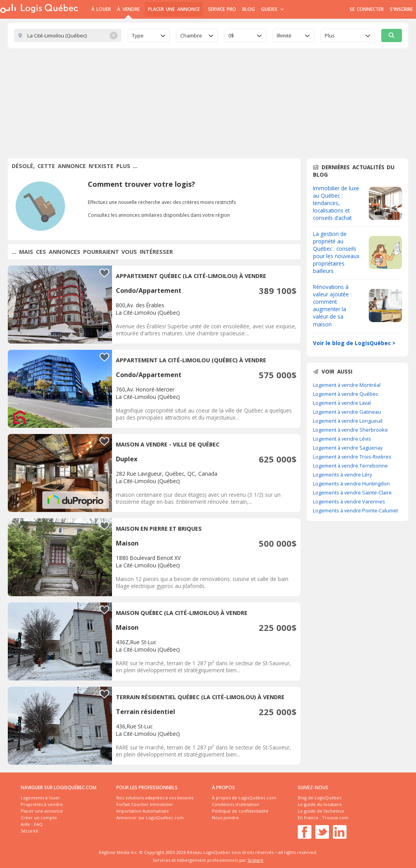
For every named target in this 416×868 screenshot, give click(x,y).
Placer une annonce (174, 9)
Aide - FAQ (32, 824)
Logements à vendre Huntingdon (351, 484)
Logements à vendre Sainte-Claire (352, 492)
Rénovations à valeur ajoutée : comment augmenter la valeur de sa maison (332, 305)
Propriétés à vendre (42, 804)
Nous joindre (225, 818)
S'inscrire (401, 9)
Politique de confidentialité (240, 811)
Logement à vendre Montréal (347, 385)
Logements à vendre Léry (342, 475)
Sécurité (29, 831)
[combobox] (149, 35)
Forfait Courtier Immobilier (145, 804)
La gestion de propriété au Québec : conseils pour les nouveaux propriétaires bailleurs (336, 252)
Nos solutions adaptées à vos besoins (155, 798)
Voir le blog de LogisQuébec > (354, 343)
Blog (249, 9)
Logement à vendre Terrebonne (350, 466)
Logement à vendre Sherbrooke (350, 430)
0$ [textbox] (231, 35)
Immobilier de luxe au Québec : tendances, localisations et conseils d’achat (336, 203)
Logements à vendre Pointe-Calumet (356, 510)
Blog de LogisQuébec (320, 798)
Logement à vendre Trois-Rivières (352, 457)
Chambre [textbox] (191, 35)
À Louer (101, 9)
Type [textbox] (138, 35)
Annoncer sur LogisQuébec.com (150, 818)
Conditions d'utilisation (236, 804)
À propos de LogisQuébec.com (244, 798)
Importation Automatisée (143, 811)
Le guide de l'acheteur (321, 811)
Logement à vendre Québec (346, 394)
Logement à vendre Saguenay (348, 448)
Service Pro (222, 9)
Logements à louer (40, 798)
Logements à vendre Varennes (349, 501)
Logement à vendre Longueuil (348, 421)
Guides (273, 9)
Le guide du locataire (320, 804)
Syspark (255, 860)
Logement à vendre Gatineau (347, 412)
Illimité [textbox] (284, 35)
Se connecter (367, 9)
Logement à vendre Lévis (342, 439)
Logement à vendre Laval (342, 403)
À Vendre (128, 9)
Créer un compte (39, 818)
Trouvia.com (335, 818)
